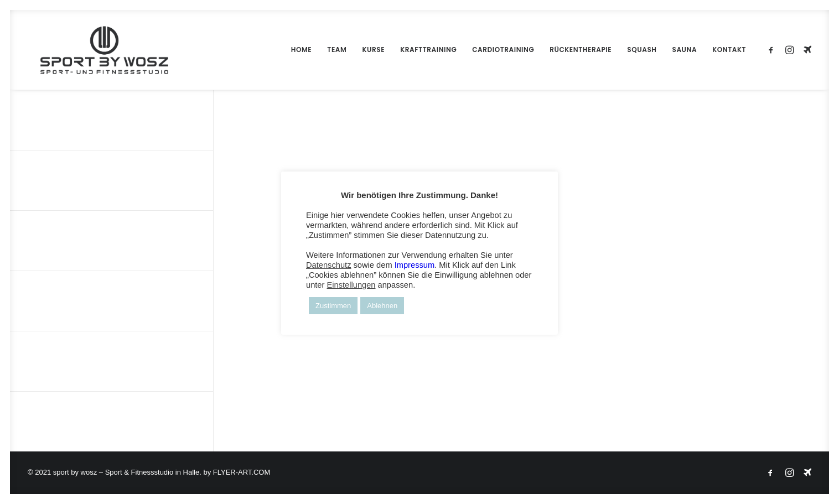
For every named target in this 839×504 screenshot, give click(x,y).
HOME (302, 50)
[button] (773, 50)
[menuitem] (302, 50)
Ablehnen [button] (382, 306)
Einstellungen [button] (351, 285)
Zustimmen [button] (333, 306)
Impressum (415, 265)
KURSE (373, 50)
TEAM (337, 50)
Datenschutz (328, 265)
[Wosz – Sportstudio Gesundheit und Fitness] (92, 50)
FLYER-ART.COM (242, 472)
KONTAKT (729, 50)
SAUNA (685, 50)
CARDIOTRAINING (503, 50)
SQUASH (642, 50)
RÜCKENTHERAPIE (581, 50)
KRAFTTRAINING (428, 50)
